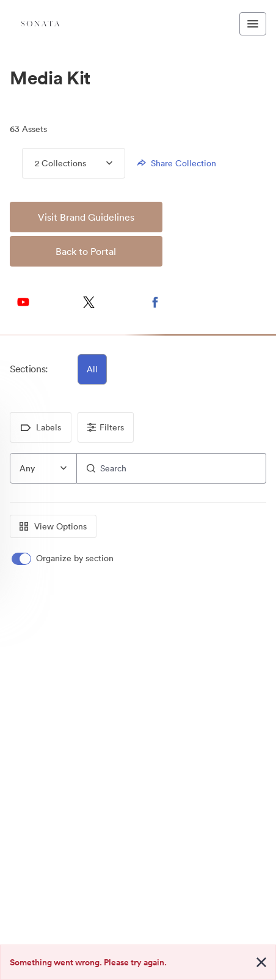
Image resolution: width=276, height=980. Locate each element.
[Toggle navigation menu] (253, 24)
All (92, 369)
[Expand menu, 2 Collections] (99, 163)
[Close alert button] (261, 962)
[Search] (172, 468)
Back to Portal (86, 251)
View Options (53, 526)
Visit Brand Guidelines (86, 217)
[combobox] (43, 468)
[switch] (64, 558)
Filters (106, 427)
